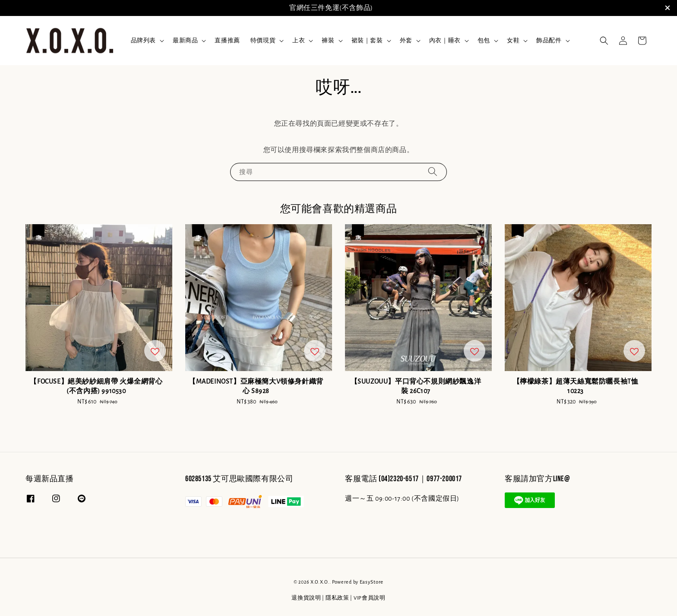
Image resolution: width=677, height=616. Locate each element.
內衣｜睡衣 (445, 41)
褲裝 (328, 41)
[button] (604, 41)
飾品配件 (549, 41)
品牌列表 (143, 41)
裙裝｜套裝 (367, 41)
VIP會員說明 (370, 598)
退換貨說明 (306, 598)
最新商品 (185, 41)
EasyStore (372, 582)
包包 (484, 41)
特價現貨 (263, 41)
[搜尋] (433, 172)
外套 (406, 41)
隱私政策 (337, 598)
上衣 (299, 41)
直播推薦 (227, 41)
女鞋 (513, 41)
